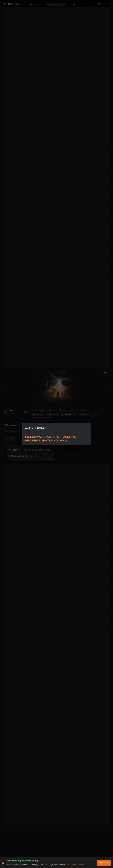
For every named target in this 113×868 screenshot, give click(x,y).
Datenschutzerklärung (75, 865)
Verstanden (104, 863)
